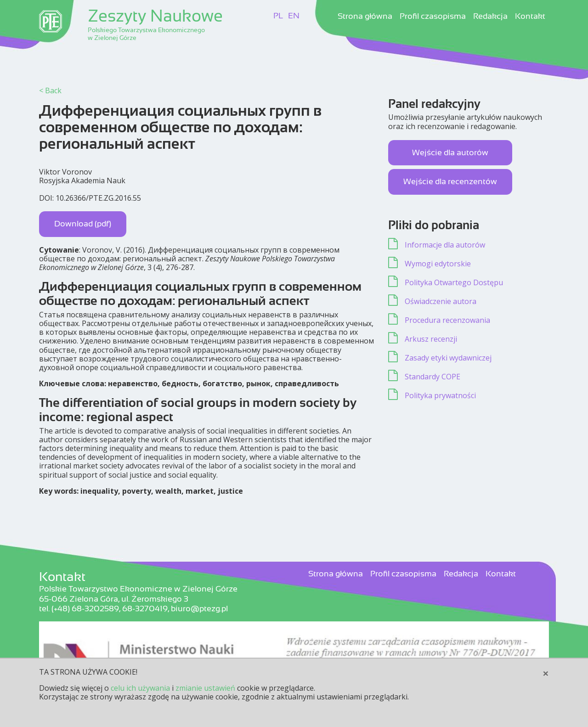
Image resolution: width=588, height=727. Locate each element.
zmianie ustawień (205, 688)
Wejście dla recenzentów (450, 181)
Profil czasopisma (433, 17)
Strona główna (365, 17)
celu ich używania (140, 688)
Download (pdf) (83, 224)
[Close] (546, 673)
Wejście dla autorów (450, 152)
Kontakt (530, 17)
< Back (50, 90)
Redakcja (490, 17)
